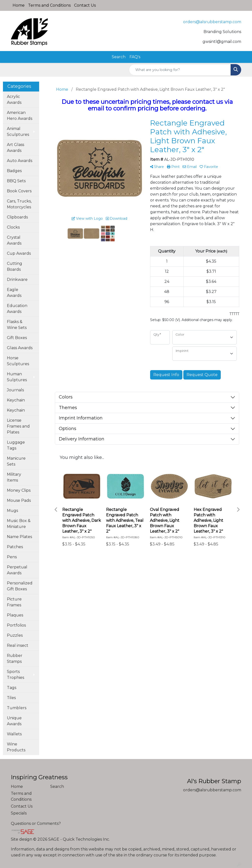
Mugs (12, 511)
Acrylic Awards (14, 99)
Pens (12, 557)
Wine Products (16, 747)
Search (119, 57)
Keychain (16, 400)
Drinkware (17, 280)
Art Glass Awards (16, 148)
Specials (19, 813)
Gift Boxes (17, 338)
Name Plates (19, 537)
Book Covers (19, 191)
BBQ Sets (16, 181)
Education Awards (17, 309)
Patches (15, 547)
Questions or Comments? (36, 823)
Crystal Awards (14, 240)
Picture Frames (14, 602)
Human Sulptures (17, 377)
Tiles (11, 698)
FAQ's (135, 57)
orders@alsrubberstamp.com (212, 22)
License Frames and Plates (18, 426)
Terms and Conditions (49, 5)
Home (19, 5)
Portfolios (16, 625)
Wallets (14, 734)
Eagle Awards (14, 293)
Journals (15, 390)
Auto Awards (20, 161)
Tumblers (17, 708)
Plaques (15, 615)
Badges (14, 171)
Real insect (18, 645)
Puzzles (15, 635)
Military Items (14, 477)
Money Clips (19, 490)
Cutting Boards (15, 266)
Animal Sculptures (18, 132)
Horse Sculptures (18, 361)
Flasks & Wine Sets (17, 325)
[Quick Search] (180, 70)
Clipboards (17, 217)
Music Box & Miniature (19, 524)
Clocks (13, 227)
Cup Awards (19, 253)
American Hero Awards (20, 116)
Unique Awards (14, 721)
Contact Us (85, 5)
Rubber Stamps (15, 659)
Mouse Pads (19, 500)
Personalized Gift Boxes (20, 586)
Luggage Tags (16, 445)
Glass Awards (20, 348)
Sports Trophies (16, 675)
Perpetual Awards (17, 570)
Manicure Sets (16, 461)
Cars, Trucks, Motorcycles (19, 204)
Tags (12, 688)
